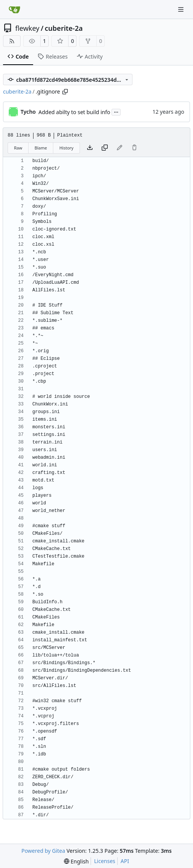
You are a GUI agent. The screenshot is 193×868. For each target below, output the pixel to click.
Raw (18, 148)
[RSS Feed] (12, 41)
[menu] (76, 861)
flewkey (27, 28)
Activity (90, 56)
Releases (53, 56)
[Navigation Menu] (182, 9)
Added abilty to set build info (74, 112)
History (66, 148)
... (116, 111)
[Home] (14, 10)
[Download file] (90, 148)
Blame (41, 148)
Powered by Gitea (43, 851)
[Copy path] (65, 92)
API (125, 861)
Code (18, 56)
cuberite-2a (64, 28)
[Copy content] (105, 148)
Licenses (105, 861)
